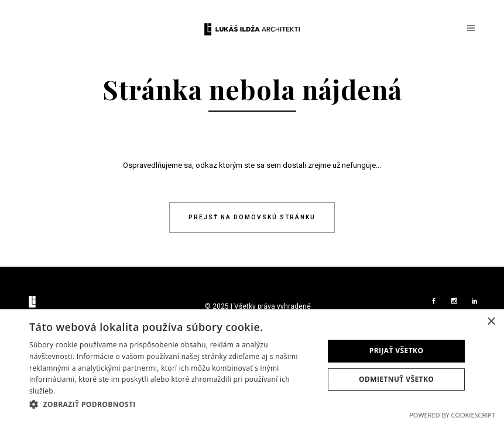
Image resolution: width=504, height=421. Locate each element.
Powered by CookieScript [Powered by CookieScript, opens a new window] (452, 415)
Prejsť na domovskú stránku (252, 217)
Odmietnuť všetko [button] (396, 379)
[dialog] (252, 365)
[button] (172, 405)
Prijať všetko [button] (397, 351)
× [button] (491, 322)
